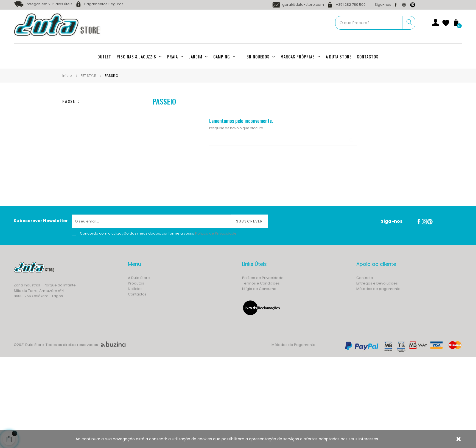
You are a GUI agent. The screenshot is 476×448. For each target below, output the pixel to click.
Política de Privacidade (263, 278)
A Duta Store (139, 278)
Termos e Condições (261, 283)
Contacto (365, 278)
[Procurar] (283, 140)
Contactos (137, 294)
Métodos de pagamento (378, 289)
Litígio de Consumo (259, 289)
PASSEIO (71, 101)
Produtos (136, 283)
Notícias (135, 289)
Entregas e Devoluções (377, 283)
